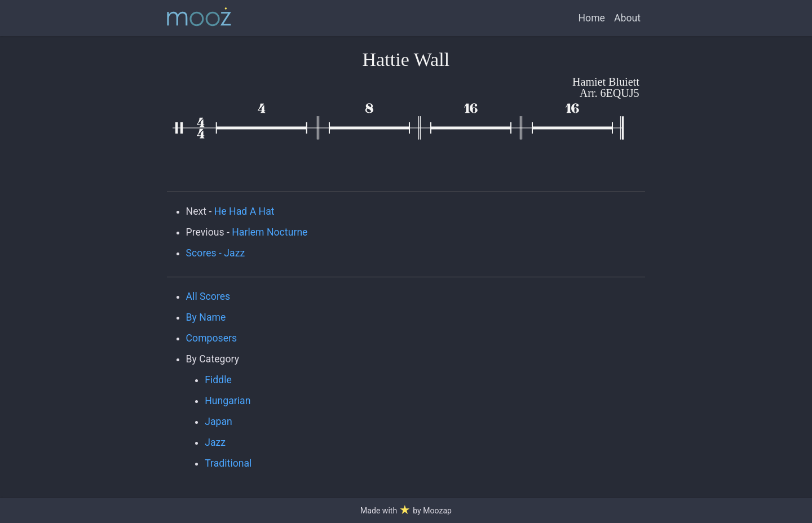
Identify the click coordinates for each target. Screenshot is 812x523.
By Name (206, 317)
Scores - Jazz (216, 253)
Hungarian (228, 401)
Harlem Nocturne (270, 232)
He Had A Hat (244, 211)
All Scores (208, 296)
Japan (219, 422)
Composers (212, 338)
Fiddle (218, 380)
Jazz (215, 442)
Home (592, 18)
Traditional (228, 463)
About (627, 18)
